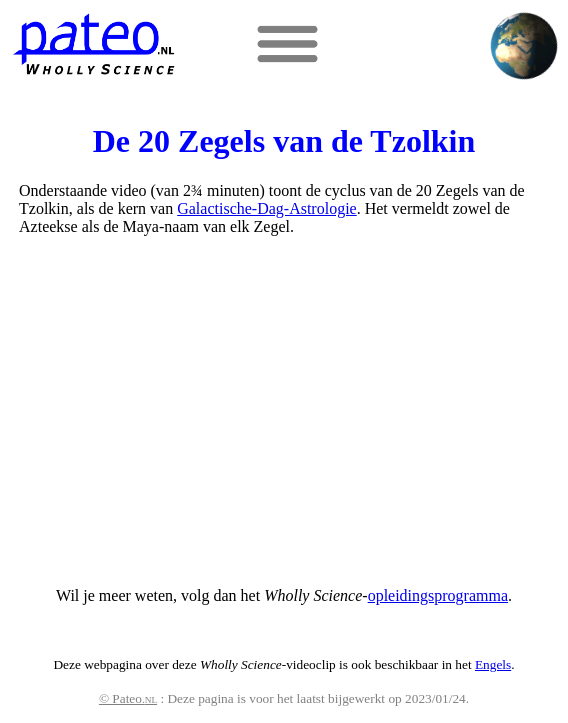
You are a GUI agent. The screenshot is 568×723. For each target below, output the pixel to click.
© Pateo (128, 698)
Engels (493, 664)
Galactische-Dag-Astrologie (266, 208)
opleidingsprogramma (438, 595)
